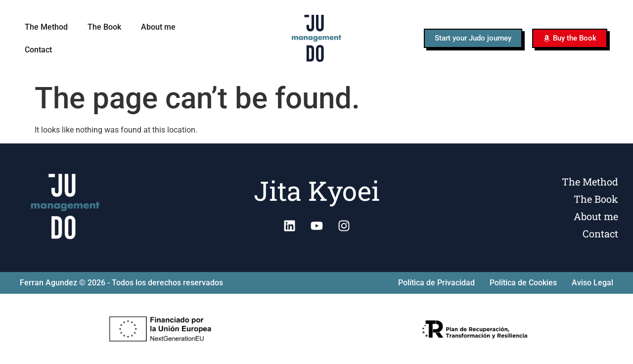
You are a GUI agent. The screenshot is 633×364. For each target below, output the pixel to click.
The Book (104, 27)
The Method (46, 27)
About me (158, 27)
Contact (38, 50)
